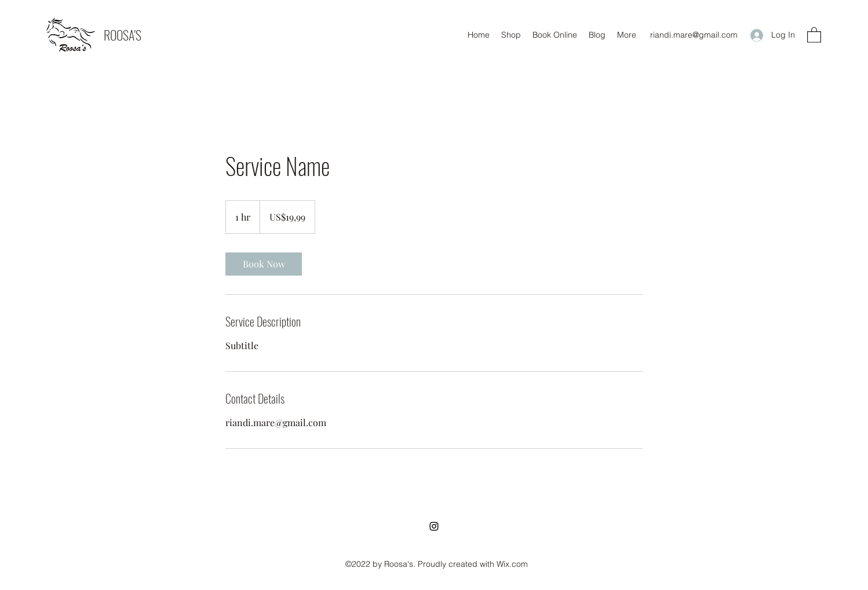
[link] (264, 264)
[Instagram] (434, 526)
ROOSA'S (123, 35)
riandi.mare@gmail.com (694, 35)
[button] (814, 34)
